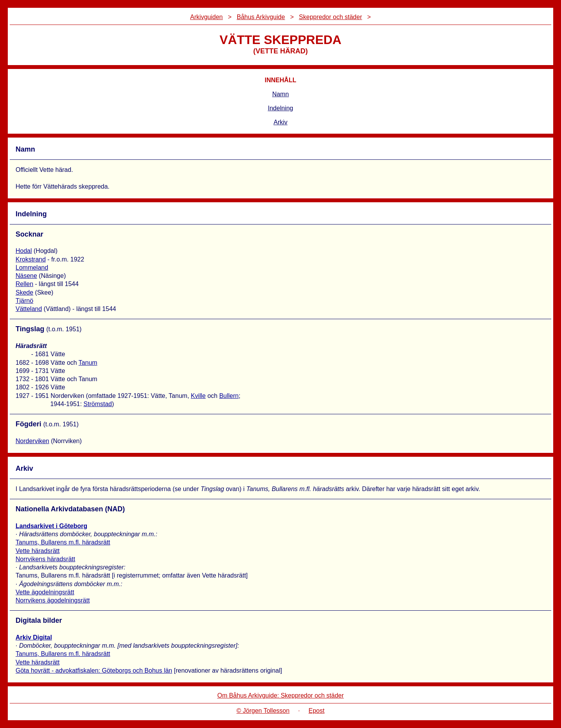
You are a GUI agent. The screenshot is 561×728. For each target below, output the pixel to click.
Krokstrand (31, 259)
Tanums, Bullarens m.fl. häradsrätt (63, 542)
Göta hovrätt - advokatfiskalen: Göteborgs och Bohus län (94, 671)
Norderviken (32, 441)
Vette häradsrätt (38, 551)
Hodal (24, 251)
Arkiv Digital (34, 637)
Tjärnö (24, 301)
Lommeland (32, 268)
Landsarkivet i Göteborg (51, 526)
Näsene (26, 276)
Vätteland (29, 309)
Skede (24, 292)
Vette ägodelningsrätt (45, 592)
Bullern (229, 396)
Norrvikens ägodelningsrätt (53, 600)
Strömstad (98, 404)
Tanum (88, 363)
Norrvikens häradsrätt (45, 559)
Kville (198, 396)
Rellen (24, 284)
